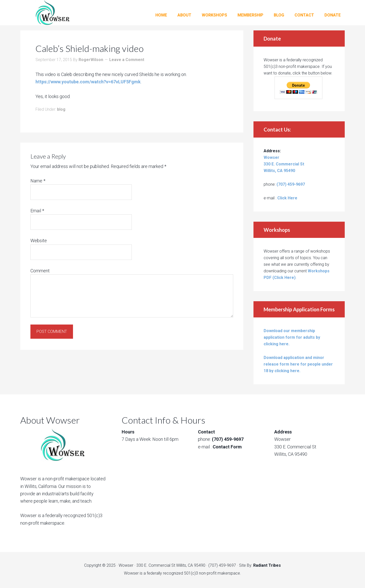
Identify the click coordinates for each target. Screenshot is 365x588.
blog (61, 109)
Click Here (287, 198)
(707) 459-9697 (291, 184)
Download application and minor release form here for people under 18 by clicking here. (298, 364)
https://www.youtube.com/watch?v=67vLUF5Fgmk (88, 82)
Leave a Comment (127, 60)
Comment (40, 271)
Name (38, 181)
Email (37, 211)
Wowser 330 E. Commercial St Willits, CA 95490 (284, 164)
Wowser (61, 13)
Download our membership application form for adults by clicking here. (292, 337)
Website (39, 241)
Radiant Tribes (267, 565)
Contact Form (227, 447)
